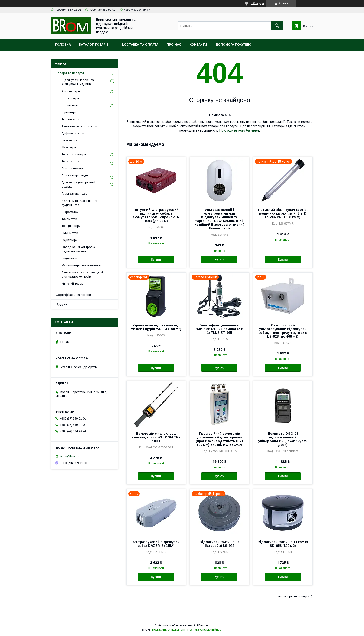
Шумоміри (69, 147)
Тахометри (69, 219)
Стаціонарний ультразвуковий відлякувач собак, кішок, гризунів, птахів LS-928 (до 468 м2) (283, 331)
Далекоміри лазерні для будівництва (79, 203)
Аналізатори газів (74, 194)
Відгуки (61, 304)
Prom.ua (204, 626)
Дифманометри (73, 133)
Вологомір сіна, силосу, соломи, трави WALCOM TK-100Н (156, 437)
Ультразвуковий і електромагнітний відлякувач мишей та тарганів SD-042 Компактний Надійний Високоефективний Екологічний (219, 219)
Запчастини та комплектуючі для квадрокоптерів (82, 274)
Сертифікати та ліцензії (74, 295)
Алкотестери (71, 91)
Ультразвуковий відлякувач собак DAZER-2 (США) (156, 544)
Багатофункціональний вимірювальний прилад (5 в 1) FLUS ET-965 (219, 329)
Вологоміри (70, 105)
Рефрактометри (73, 168)
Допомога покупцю (233, 45)
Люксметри (69, 140)
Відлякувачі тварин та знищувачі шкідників (78, 82)
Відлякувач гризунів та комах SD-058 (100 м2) (283, 544)
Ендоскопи (69, 258)
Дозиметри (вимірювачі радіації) (78, 184)
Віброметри (70, 212)
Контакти (198, 45)
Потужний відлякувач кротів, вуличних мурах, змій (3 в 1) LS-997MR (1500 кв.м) (283, 213)
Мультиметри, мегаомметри (81, 265)
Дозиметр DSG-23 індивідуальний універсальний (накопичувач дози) (283, 439)
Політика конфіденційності (205, 630)
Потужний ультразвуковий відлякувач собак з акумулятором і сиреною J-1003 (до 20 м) (156, 215)
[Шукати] (277, 26)
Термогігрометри (74, 154)
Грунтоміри (70, 240)
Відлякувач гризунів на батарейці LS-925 (219, 544)
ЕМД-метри (70, 233)
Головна (63, 45)
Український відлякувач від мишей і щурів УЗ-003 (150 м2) (156, 327)
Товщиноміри (71, 226)
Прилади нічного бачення (239, 130)
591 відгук (257, 3)
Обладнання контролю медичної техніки (78, 249)
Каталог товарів (94, 45)
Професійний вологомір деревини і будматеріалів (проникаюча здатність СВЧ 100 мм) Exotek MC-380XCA (219, 439)
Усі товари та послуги (293, 596)
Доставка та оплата (140, 45)
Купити (156, 260)
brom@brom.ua (71, 456)
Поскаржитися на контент (169, 630)
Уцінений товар (72, 283)
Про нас (174, 45)
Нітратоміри (70, 98)
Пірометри (69, 112)
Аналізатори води (75, 175)
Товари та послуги (70, 73)
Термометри (70, 161)
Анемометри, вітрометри (79, 126)
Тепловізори (70, 119)
